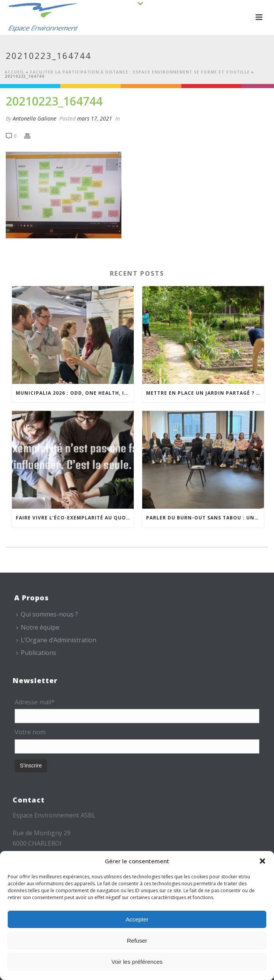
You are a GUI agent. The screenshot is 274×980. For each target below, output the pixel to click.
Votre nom (30, 732)
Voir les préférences (137, 962)
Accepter (137, 919)
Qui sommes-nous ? (47, 614)
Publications (36, 653)
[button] (262, 861)
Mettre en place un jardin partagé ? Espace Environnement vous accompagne (205, 393)
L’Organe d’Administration (56, 640)
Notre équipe (38, 627)
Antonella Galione (34, 118)
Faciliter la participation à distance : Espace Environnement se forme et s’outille (140, 72)
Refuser (137, 941)
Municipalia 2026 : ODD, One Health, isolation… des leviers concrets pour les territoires (75, 393)
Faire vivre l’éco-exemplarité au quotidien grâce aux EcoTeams (75, 518)
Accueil (14, 72)
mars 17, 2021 (95, 118)
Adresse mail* (35, 702)
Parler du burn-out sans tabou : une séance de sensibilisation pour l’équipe (205, 518)
